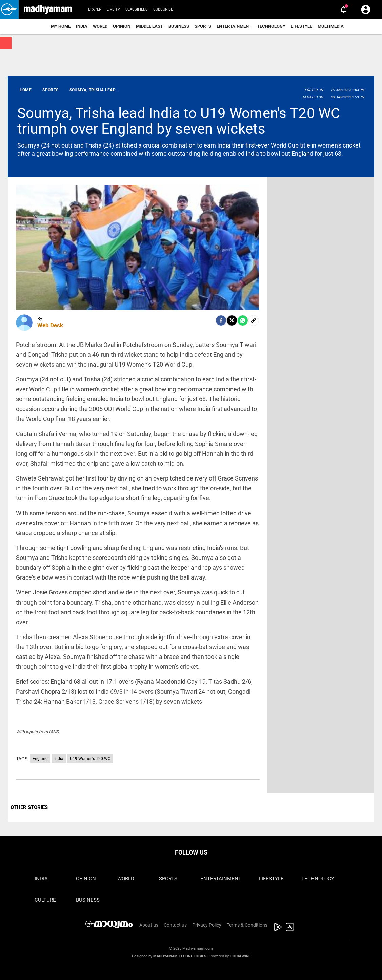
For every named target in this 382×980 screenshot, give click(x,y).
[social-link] (254, 320)
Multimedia (331, 26)
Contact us (175, 925)
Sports (203, 26)
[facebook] (221, 320)
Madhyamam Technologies (180, 956)
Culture (45, 900)
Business (179, 26)
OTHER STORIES (29, 807)
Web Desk (50, 325)
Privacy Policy (207, 925)
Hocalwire (240, 956)
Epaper (95, 9)
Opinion (122, 26)
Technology (271, 26)
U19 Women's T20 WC (90, 759)
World (100, 26)
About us (149, 925)
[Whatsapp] (243, 320)
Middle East (149, 26)
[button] (9, 9)
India (82, 26)
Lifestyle (301, 26)
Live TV (113, 9)
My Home (61, 26)
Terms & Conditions (247, 925)
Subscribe (163, 9)
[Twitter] (232, 320)
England (40, 759)
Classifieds (137, 9)
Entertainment (234, 26)
